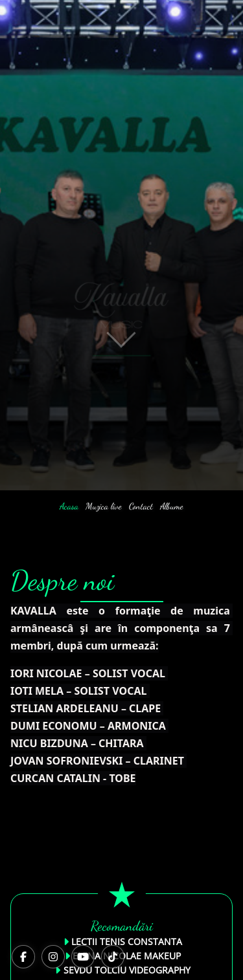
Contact (141, 506)
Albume (172, 506)
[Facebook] (23, 957)
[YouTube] (83, 957)
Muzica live (104, 506)
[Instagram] (53, 957)
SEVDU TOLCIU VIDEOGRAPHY (127, 970)
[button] (121, 324)
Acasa (69, 506)
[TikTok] (113, 957)
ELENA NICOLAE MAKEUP (127, 956)
